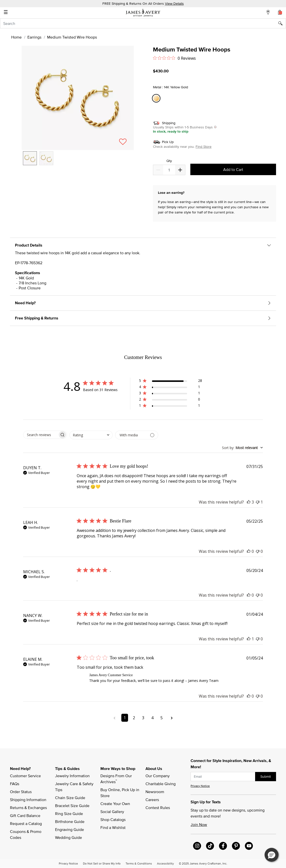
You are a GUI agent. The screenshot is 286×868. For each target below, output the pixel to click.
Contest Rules (158, 808)
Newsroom (155, 792)
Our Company (158, 776)
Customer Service (25, 776)
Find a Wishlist (113, 827)
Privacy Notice (200, 786)
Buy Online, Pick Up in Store (120, 793)
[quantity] (169, 170)
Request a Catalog (26, 823)
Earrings (34, 37)
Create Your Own (115, 804)
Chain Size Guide (70, 798)
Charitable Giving (161, 784)
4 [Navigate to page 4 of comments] (152, 718)
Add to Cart (233, 169)
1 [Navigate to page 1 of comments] (125, 718)
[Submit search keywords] (282, 23)
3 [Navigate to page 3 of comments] (143, 718)
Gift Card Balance (25, 816)
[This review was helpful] (249, 502)
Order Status (21, 792)
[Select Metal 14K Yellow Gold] (157, 98)
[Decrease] (180, 170)
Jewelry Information (72, 776)
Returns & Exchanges (28, 808)
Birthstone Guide (70, 821)
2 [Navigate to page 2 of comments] (134, 718)
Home (16, 37)
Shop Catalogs (113, 819)
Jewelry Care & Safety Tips (75, 787)
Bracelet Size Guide (72, 806)
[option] (30, 158)
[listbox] (78, 162)
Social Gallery (112, 812)
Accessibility (165, 863)
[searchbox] (41, 435)
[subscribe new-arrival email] (223, 777)
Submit (266, 776)
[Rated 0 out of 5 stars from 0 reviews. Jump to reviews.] (174, 58)
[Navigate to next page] (172, 718)
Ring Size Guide (69, 814)
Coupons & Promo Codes (26, 834)
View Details (174, 3)
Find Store (204, 147)
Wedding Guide (69, 837)
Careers (152, 800)
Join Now (199, 824)
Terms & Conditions (139, 863)
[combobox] (143, 23)
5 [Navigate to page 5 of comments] (162, 718)
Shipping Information (28, 800)
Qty (169, 161)
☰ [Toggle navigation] (6, 13)
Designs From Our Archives (117, 779)
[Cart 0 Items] (280, 12)
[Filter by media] (137, 435)
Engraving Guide (70, 829)
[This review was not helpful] (258, 502)
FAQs (15, 784)
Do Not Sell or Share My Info (102, 863)
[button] (78, 98)
